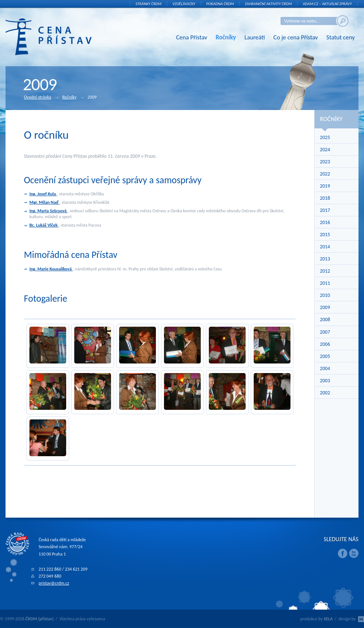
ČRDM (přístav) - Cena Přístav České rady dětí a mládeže (60, 37)
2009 (325, 307)
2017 (325, 210)
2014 (325, 247)
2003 (325, 381)
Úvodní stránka (41, 97)
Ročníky (226, 37)
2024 (325, 150)
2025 (325, 137)
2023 (325, 162)
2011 (325, 283)
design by (351, 619)
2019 (325, 186)
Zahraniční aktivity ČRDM (268, 4)
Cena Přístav (192, 37)
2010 (325, 295)
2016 (325, 222)
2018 (325, 198)
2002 (325, 393)
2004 (325, 368)
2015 (325, 235)
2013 (325, 259)
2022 (325, 174)
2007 (325, 332)
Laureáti (255, 37)
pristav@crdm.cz (54, 583)
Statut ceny (341, 37)
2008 (325, 320)
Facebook (343, 553)
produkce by (317, 619)
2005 (325, 356)
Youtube (354, 553)
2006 (325, 344)
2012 (325, 271)
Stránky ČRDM (149, 4)
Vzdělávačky (184, 4)
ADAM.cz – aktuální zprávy (327, 4)
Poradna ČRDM (220, 4)
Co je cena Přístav (296, 37)
